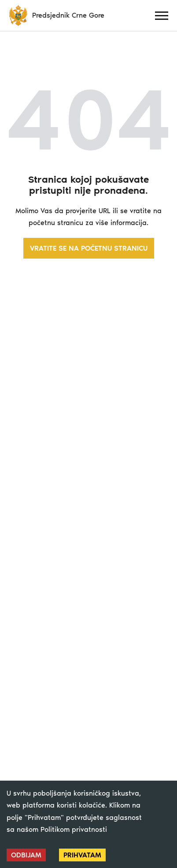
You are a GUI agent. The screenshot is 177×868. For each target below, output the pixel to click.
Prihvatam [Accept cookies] (82, 855)
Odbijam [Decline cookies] (26, 855)
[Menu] (162, 16)
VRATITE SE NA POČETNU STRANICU (89, 248)
